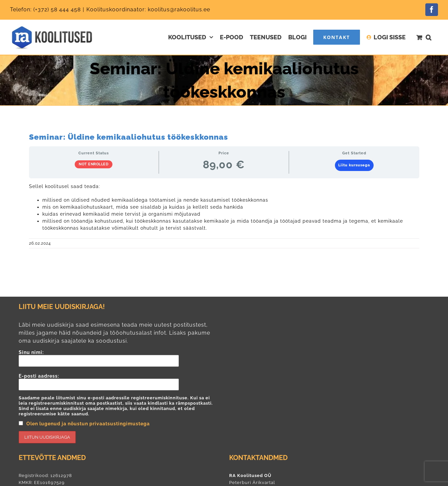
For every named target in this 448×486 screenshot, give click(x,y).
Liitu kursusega (354, 165)
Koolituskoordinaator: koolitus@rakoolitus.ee (148, 9)
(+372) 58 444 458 (57, 9)
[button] (428, 37)
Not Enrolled (94, 164)
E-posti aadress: (119, 408)
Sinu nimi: (119, 358)
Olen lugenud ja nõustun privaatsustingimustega (88, 424)
